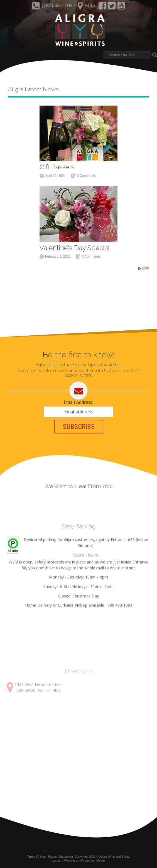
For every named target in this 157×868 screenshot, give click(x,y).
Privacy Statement (61, 857)
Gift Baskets (57, 167)
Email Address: (78, 402)
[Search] (127, 55)
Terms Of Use (36, 857)
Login (56, 860)
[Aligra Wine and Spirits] (78, 30)
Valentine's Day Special (75, 248)
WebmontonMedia (92, 860)
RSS (146, 268)
